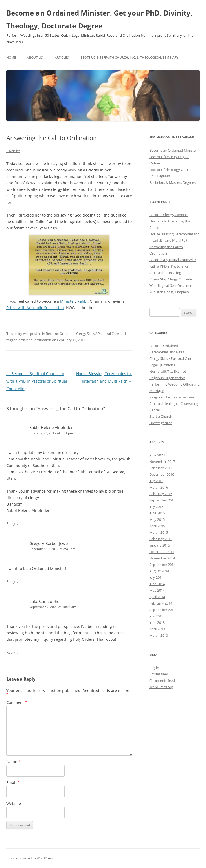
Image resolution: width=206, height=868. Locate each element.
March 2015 (159, 532)
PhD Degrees (160, 176)
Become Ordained (60, 334)
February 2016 (161, 494)
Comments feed (162, 680)
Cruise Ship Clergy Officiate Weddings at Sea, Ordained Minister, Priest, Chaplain (171, 285)
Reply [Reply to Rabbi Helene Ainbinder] (11, 523)
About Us (35, 58)
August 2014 (159, 571)
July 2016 (156, 481)
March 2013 (159, 635)
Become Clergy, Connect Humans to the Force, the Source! (170, 221)
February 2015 (161, 539)
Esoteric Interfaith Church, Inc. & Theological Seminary (130, 58)
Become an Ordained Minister (173, 150)
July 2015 (156, 507)
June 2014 (157, 584)
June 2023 (157, 455)
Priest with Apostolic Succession (35, 308)
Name (13, 762)
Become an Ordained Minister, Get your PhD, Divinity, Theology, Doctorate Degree (99, 19)
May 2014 (157, 590)
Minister (68, 301)
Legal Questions (162, 365)
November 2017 (162, 462)
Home (11, 58)
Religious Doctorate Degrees (172, 397)
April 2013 (157, 629)
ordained (25, 340)
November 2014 (162, 558)
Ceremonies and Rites (167, 352)
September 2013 (162, 610)
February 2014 (161, 603)
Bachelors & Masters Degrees (172, 182)
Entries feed (159, 674)
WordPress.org (161, 687)
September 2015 (162, 500)
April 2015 (157, 526)
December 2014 (162, 552)
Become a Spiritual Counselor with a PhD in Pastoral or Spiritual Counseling (37, 381)
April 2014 (157, 597)
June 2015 (157, 513)
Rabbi (82, 301)
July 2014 (156, 577)
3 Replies (13, 151)
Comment (17, 702)
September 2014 (162, 565)
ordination (43, 340)
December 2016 (162, 474)
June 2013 (157, 622)
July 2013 (156, 616)
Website (14, 803)
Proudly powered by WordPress (30, 858)
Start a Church (161, 416)
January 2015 (160, 545)
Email (13, 783)
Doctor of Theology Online (170, 170)
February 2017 (161, 468)
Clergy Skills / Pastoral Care (98, 334)
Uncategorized (161, 423)
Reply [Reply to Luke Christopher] (11, 652)
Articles (62, 58)
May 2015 (157, 519)
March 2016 (159, 487)
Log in (154, 668)
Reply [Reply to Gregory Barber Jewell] (11, 581)
